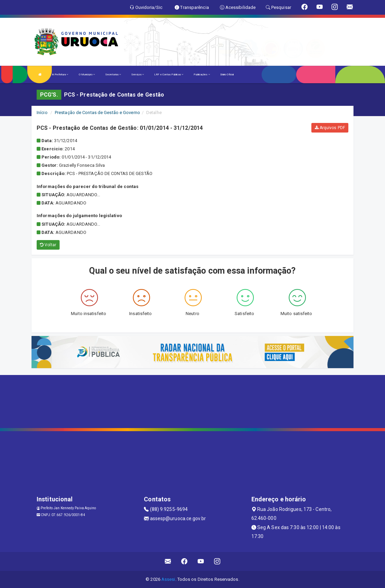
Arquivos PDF (330, 128)
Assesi (168, 579)
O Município (87, 74)
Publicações (202, 74)
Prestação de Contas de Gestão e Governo (97, 112)
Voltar (48, 245)
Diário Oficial (227, 74)
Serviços (138, 74)
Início (42, 112)
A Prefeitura (60, 74)
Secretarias (113, 74)
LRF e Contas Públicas (169, 74)
